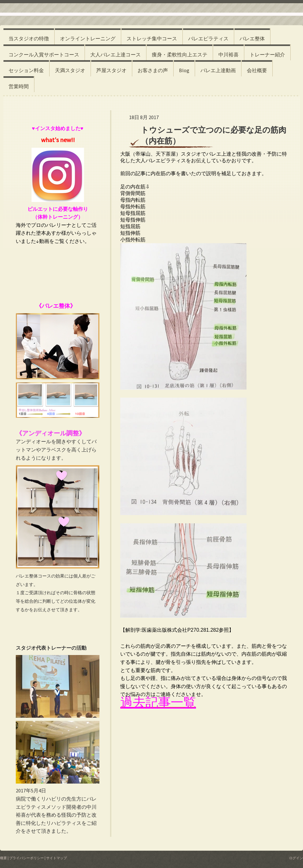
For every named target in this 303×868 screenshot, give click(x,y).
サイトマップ (56, 858)
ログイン (296, 858)
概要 (3, 858)
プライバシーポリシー (27, 858)
